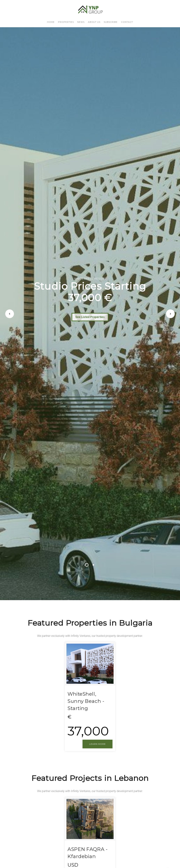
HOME (51, 22)
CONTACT (127, 22)
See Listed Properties (90, 319)
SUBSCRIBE (111, 22)
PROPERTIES (66, 22)
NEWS (81, 22)
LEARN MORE (97, 744)
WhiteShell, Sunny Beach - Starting (86, 701)
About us (94, 22)
